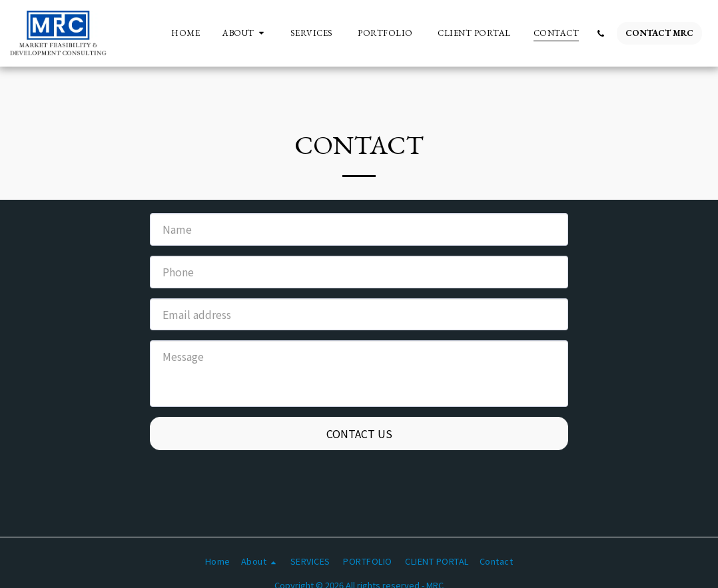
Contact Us (359, 434)
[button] (245, 33)
